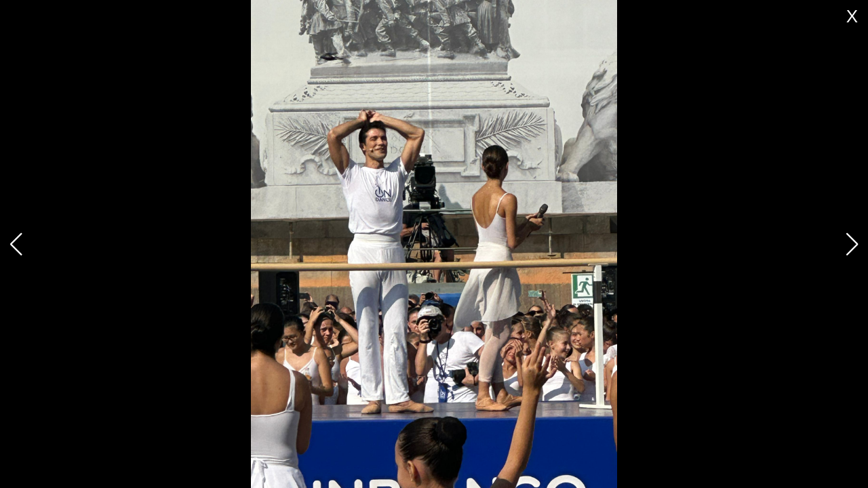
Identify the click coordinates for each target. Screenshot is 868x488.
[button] (852, 244)
